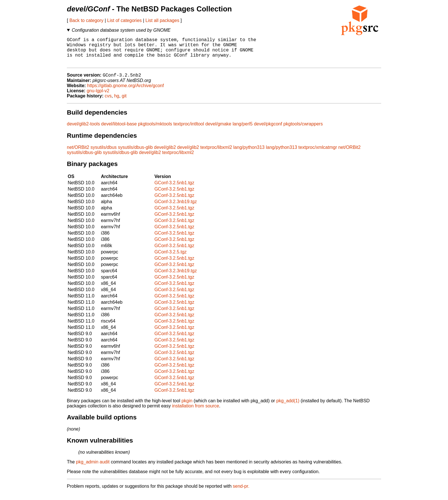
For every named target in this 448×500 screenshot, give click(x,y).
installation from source (196, 412)
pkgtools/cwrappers (303, 130)
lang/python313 (249, 154)
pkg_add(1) (288, 407)
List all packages (162, 20)
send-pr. (241, 493)
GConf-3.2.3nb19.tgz (176, 208)
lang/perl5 (243, 130)
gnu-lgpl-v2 (98, 97)
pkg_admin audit (93, 468)
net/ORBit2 (78, 154)
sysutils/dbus (104, 154)
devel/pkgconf (268, 130)
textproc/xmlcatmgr (318, 154)
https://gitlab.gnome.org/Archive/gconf (126, 92)
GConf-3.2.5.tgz (170, 258)
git (124, 102)
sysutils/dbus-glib (135, 154)
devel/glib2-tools (83, 130)
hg (117, 102)
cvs (108, 102)
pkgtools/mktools (155, 130)
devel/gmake (218, 130)
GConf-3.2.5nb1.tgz (174, 189)
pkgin (187, 407)
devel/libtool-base (119, 130)
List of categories (124, 20)
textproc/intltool (189, 130)
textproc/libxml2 (216, 154)
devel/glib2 (165, 154)
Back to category (86, 20)
